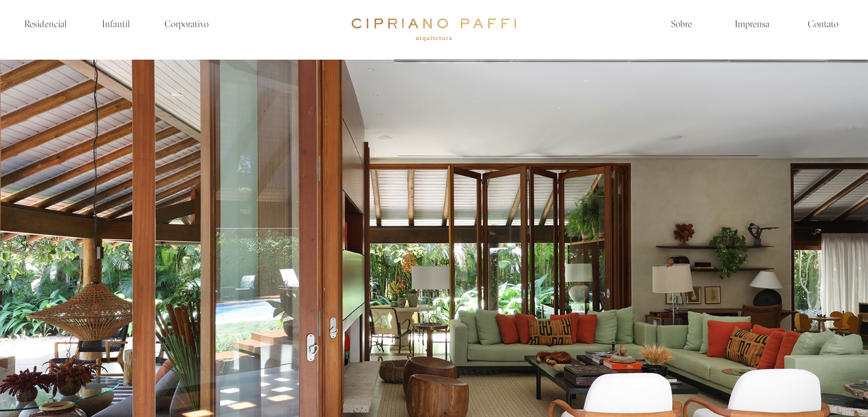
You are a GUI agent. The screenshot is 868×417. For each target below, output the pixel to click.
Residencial (45, 25)
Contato (823, 25)
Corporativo (187, 25)
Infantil (116, 25)
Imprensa (752, 25)
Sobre (681, 25)
